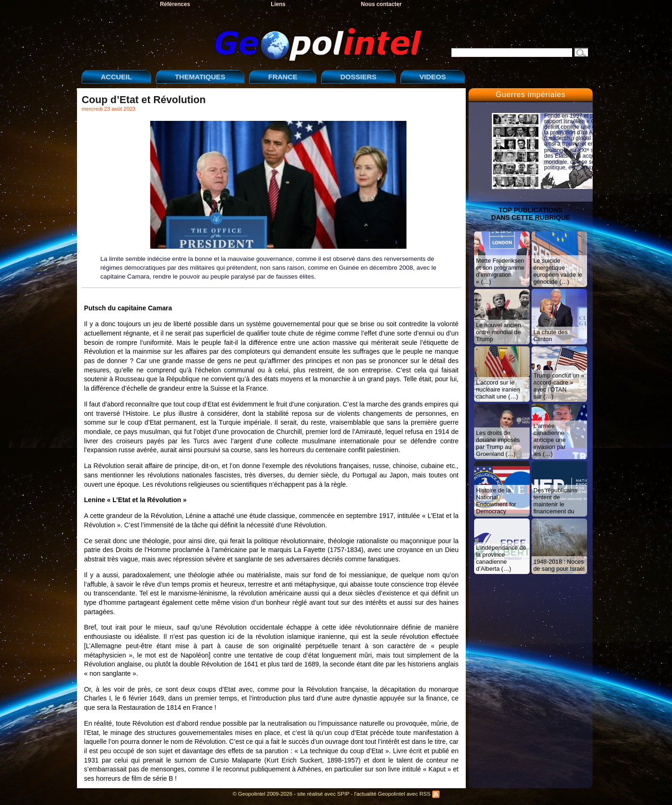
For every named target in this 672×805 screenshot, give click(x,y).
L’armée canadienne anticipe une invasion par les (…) (549, 440)
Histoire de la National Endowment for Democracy (496, 501)
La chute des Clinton (550, 336)
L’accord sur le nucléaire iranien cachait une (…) (498, 389)
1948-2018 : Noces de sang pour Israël (559, 565)
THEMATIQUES (200, 77)
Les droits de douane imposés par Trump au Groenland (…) (498, 443)
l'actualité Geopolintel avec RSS (397, 794)
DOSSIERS (358, 77)
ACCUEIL (116, 77)
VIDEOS (433, 77)
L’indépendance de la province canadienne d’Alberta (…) (501, 558)
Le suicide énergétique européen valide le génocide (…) (558, 271)
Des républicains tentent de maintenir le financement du (556, 501)
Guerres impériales (531, 94)
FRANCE (283, 77)
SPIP (343, 794)
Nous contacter (381, 4)
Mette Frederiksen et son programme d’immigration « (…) (500, 271)
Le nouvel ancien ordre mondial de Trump (499, 332)
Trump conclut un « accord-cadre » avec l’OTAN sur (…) (559, 386)
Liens (278, 4)
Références (175, 4)
